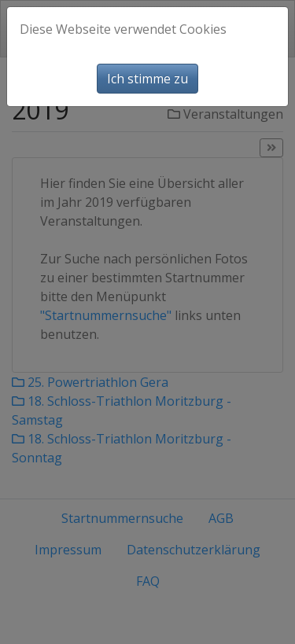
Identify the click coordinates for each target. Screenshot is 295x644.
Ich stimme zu (147, 79)
